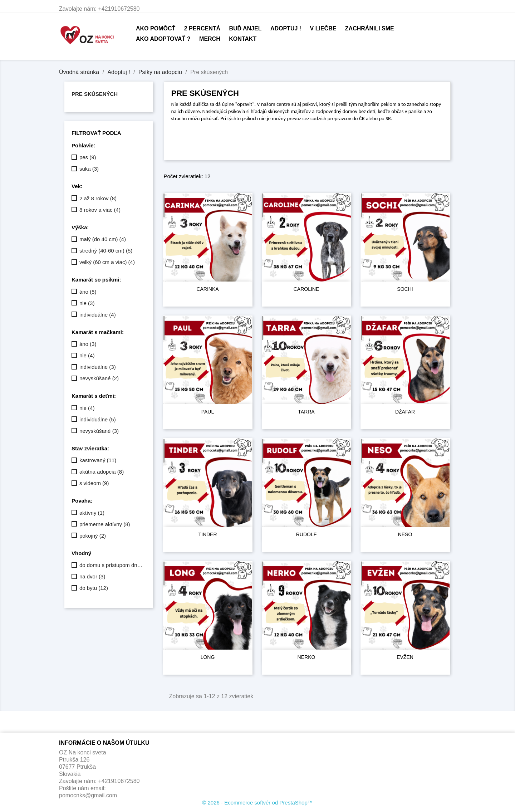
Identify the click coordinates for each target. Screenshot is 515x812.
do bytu (94, 588)
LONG (208, 657)
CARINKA (207, 289)
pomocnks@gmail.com (88, 795)
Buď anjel (245, 28)
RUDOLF (306, 534)
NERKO (306, 657)
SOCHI (405, 289)
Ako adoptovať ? (163, 39)
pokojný (93, 536)
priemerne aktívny (105, 524)
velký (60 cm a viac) (107, 262)
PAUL (208, 412)
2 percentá (202, 28)
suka (89, 169)
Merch (210, 39)
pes (88, 157)
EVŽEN (405, 657)
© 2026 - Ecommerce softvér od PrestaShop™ (257, 803)
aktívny (92, 513)
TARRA (306, 412)
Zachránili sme (370, 28)
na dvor (92, 576)
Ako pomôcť (156, 28)
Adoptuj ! (286, 28)
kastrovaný (98, 460)
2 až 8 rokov (98, 198)
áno (88, 292)
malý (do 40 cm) (103, 239)
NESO (405, 534)
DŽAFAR (405, 412)
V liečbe (323, 28)
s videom (94, 483)
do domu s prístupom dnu (111, 565)
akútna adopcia (102, 472)
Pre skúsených (95, 94)
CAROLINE (306, 289)
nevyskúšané (99, 378)
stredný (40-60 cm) (106, 251)
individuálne (98, 315)
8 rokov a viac (100, 210)
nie (87, 303)
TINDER (207, 534)
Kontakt (243, 39)
